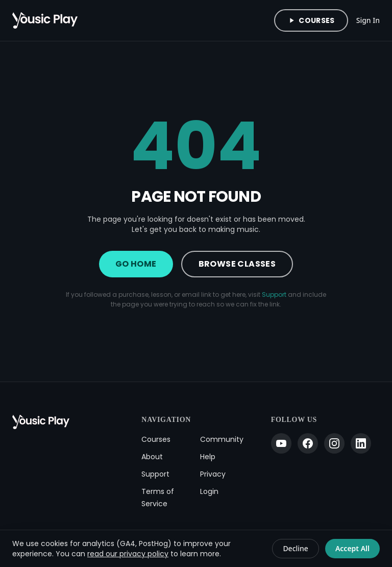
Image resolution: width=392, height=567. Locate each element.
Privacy (213, 474)
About (152, 457)
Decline (296, 548)
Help (208, 457)
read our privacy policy (128, 554)
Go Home (136, 264)
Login (209, 491)
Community (222, 439)
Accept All (352, 548)
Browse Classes (237, 264)
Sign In (368, 20)
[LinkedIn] (361, 443)
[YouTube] (281, 443)
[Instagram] (334, 443)
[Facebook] (308, 443)
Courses (311, 20)
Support (274, 294)
